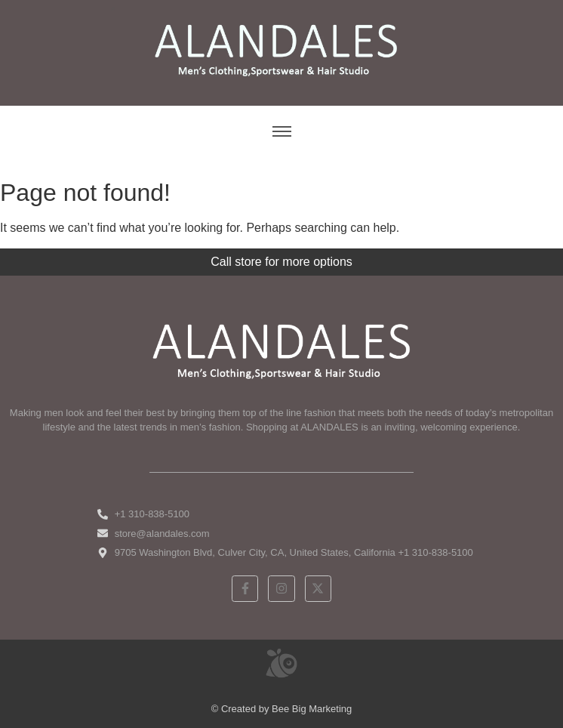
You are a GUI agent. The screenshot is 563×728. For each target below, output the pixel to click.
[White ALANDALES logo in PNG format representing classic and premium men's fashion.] (281, 349)
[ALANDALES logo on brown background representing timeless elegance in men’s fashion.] (281, 50)
